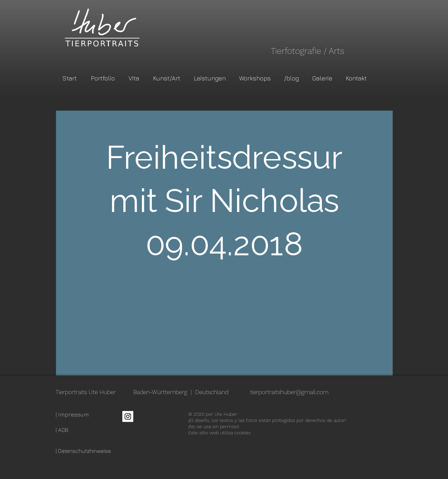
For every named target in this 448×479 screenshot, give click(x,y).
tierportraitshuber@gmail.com (289, 392)
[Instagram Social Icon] (128, 416)
